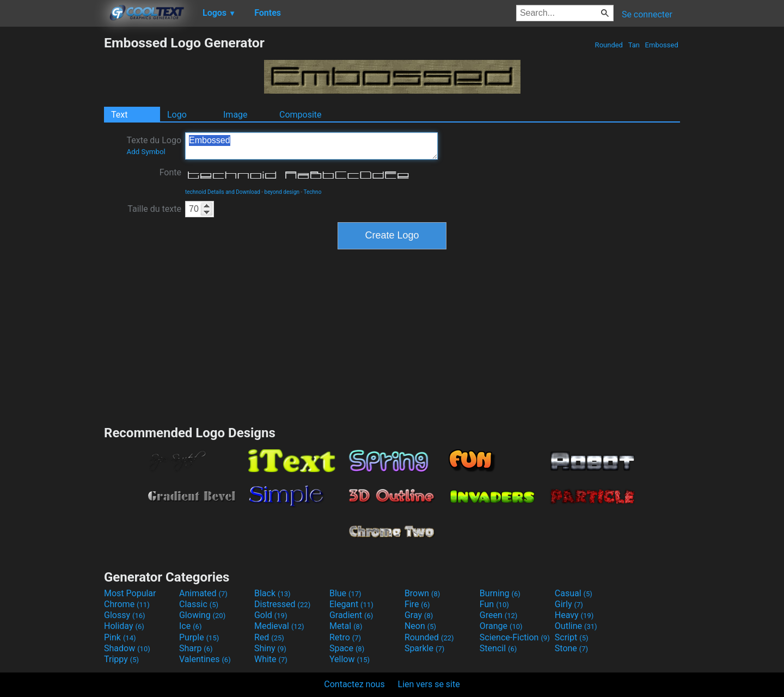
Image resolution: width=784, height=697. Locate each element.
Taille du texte (154, 209)
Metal (346, 626)
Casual (574, 593)
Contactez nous (354, 684)
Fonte (170, 172)
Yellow (350, 659)
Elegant (351, 604)
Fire (417, 604)
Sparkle (424, 648)
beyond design (282, 192)
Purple (199, 637)
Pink (120, 637)
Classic (199, 604)
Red (269, 637)
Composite (301, 115)
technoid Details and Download (223, 192)
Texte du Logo (154, 145)
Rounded (609, 45)
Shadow (127, 648)
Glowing (202, 615)
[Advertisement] (52, 198)
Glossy (125, 615)
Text (119, 115)
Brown (422, 593)
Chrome (127, 604)
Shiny (270, 648)
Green (499, 615)
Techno (313, 192)
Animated (203, 593)
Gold (271, 615)
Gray (419, 615)
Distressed (282, 604)
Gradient (351, 615)
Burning (500, 593)
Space (347, 648)
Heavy (574, 615)
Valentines (205, 659)
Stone (571, 648)
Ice (190, 626)
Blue (345, 593)
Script (572, 637)
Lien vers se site (429, 684)
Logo (177, 115)
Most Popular (130, 593)
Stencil (498, 648)
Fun (494, 604)
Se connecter (647, 14)
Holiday (124, 626)
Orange (501, 626)
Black (272, 593)
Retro (345, 637)
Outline (576, 626)
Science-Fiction (515, 637)
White (271, 659)
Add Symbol (146, 152)
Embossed (661, 45)
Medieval (279, 626)
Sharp (196, 648)
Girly (569, 604)
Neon (420, 626)
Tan (634, 45)
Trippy (121, 659)
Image (235, 115)
